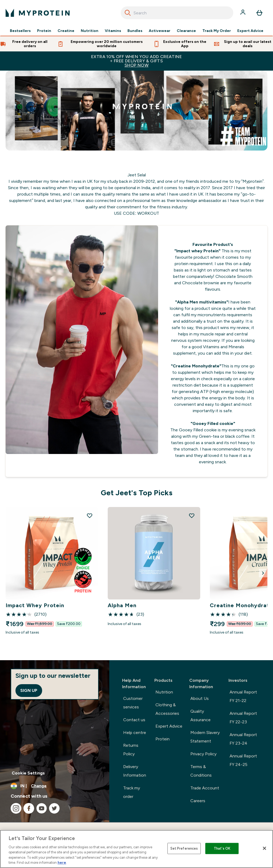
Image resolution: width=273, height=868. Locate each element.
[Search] (128, 13)
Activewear (160, 31)
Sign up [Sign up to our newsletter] (29, 690)
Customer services (133, 703)
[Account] (243, 13)
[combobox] (177, 13)
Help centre (135, 733)
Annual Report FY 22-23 (243, 718)
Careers (198, 801)
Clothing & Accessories (167, 709)
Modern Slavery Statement (205, 737)
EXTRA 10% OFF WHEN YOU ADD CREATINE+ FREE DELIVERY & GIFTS (136, 61)
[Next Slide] (263, 573)
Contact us (134, 720)
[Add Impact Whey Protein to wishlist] (90, 516)
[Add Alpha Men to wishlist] (192, 516)
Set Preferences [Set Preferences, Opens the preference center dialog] (184, 848)
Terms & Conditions (201, 771)
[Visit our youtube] (42, 808)
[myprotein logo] (38, 13)
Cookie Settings (28, 773)
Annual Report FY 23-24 (243, 739)
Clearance (186, 31)
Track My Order (217, 31)
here (62, 863)
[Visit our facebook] (29, 808)
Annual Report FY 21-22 (243, 696)
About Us (200, 698)
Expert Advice (250, 31)
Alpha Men (122, 605)
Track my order (132, 792)
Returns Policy (131, 750)
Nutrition (90, 31)
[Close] (264, 848)
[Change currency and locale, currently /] (55, 786)
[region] (136, 849)
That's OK (222, 848)
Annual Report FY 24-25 (243, 760)
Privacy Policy (203, 754)
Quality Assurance (200, 715)
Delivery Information (135, 771)
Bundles (135, 31)
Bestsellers (20, 31)
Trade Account (205, 788)
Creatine (66, 31)
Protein (44, 31)
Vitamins (113, 31)
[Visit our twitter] (54, 808)
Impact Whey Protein (35, 605)
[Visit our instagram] (16, 808)
